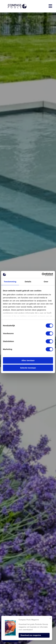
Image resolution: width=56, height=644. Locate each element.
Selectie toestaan (28, 368)
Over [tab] (46, 282)
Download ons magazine (31, 635)
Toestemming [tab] (10, 282)
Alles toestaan (28, 360)
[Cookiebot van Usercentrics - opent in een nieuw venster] (42, 274)
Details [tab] (28, 282)
